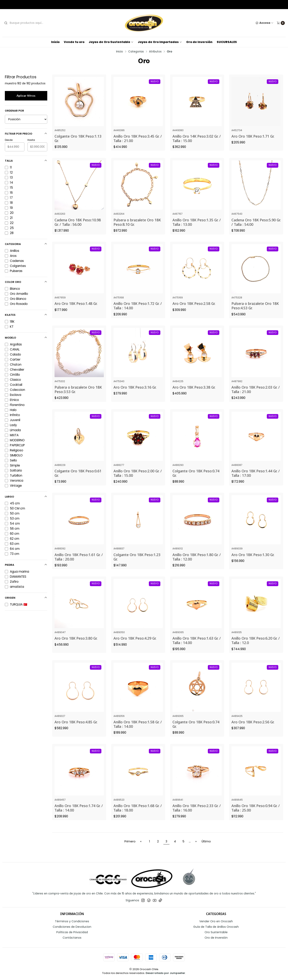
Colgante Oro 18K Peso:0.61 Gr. (78, 479)
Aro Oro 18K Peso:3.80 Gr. (76, 644)
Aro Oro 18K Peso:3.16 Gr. (135, 393)
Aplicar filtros (26, 96)
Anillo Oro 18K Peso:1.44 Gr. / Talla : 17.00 (256, 479)
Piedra (26, 565)
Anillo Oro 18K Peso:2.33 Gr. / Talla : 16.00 (197, 814)
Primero (130, 841)
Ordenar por (14, 111)
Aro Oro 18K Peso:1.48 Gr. (76, 310)
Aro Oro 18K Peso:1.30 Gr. (253, 561)
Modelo (26, 338)
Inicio (55, 42)
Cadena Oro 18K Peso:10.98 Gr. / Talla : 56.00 (78, 228)
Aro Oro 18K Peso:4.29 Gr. (135, 644)
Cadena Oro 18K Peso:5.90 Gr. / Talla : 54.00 (256, 228)
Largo (26, 497)
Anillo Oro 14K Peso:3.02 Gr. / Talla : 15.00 (197, 138)
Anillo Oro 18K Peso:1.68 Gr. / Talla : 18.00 (138, 814)
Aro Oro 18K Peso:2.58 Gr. (194, 310)
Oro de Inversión (199, 42)
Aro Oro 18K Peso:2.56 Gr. (253, 728)
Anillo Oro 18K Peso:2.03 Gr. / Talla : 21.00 (256, 395)
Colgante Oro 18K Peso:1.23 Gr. (137, 563)
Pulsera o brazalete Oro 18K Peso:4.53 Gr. (255, 312)
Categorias (136, 52)
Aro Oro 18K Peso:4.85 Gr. (76, 728)
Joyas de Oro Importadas (160, 42)
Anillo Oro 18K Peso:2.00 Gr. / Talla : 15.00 (138, 479)
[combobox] (34, 23)
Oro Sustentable (216, 932)
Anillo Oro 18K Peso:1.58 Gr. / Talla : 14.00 (138, 730)
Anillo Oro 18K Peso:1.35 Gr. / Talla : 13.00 (197, 228)
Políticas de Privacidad (72, 932)
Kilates (26, 315)
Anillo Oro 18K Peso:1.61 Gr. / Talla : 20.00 (79, 563)
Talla (26, 161)
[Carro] (281, 23)
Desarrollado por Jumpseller (165, 973)
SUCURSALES (227, 42)
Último (206, 841)
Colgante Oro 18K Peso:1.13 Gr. (78, 138)
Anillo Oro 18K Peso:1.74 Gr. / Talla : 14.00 (79, 814)
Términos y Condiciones (72, 921)
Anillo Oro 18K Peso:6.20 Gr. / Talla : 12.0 (256, 646)
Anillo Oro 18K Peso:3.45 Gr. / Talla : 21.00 (138, 138)
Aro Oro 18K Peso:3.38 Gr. (194, 393)
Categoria (26, 244)
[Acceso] (264, 23)
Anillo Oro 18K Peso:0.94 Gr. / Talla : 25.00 (256, 814)
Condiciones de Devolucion (72, 927)
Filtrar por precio (26, 134)
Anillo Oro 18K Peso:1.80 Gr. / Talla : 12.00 (197, 563)
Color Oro (26, 282)
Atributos (155, 52)
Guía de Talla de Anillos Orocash (216, 927)
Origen (26, 598)
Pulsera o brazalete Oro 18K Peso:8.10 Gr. (137, 228)
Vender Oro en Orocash (216, 921)
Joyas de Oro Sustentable (111, 42)
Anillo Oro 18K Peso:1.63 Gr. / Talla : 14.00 (197, 646)
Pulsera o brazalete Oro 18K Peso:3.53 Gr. (78, 395)
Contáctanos (72, 938)
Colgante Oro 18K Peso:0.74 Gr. (196, 479)
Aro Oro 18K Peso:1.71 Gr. (253, 136)
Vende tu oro (74, 42)
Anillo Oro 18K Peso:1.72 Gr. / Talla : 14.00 (138, 312)
